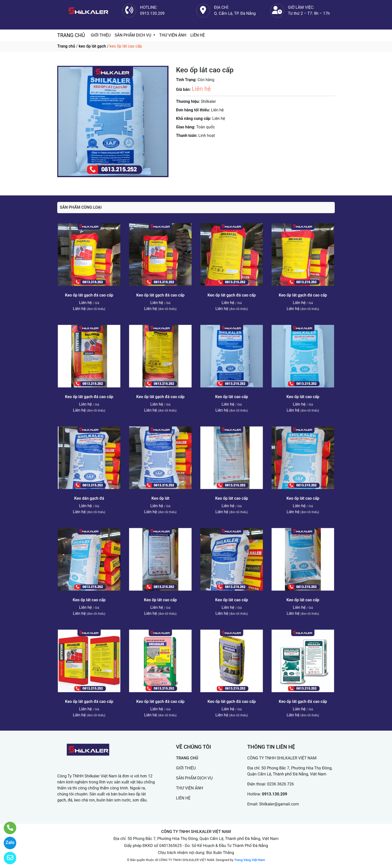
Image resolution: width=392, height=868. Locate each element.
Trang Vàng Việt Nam (250, 860)
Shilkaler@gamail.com (279, 804)
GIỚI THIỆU (101, 35)
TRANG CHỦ (71, 35)
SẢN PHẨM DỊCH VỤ (133, 35)
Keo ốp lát (160, 498)
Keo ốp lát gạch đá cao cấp (89, 295)
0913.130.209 (275, 794)
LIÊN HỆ (197, 35)
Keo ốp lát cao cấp (232, 397)
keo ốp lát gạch (92, 46)
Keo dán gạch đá (89, 498)
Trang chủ (66, 46)
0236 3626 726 (281, 784)
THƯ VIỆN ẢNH (173, 35)
